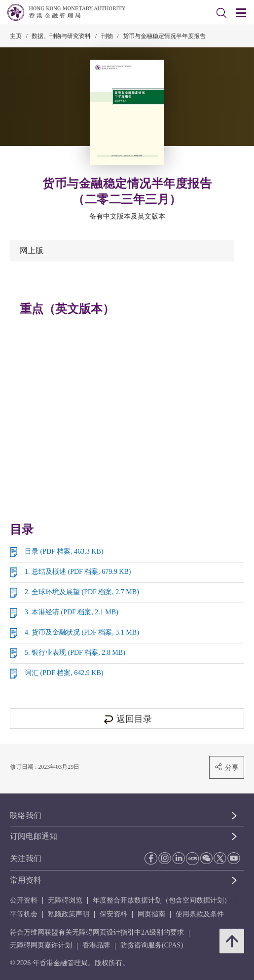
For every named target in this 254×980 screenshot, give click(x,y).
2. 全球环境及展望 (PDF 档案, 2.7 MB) (82, 592)
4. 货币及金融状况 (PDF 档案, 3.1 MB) (82, 632)
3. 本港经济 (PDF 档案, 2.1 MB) (72, 612)
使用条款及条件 (200, 914)
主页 (16, 36)
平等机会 (24, 914)
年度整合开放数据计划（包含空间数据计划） (162, 900)
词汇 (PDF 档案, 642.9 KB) (64, 673)
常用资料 (26, 880)
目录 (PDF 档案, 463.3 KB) (64, 551)
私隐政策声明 (69, 914)
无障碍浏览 (65, 900)
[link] (221, 13)
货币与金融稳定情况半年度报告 (164, 36)
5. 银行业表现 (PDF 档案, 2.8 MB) (75, 653)
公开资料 (24, 900)
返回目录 (127, 719)
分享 (227, 767)
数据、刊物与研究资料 (61, 36)
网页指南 (151, 914)
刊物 (107, 36)
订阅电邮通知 (34, 836)
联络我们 (26, 815)
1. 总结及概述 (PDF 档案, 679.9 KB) (78, 572)
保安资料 (113, 914)
